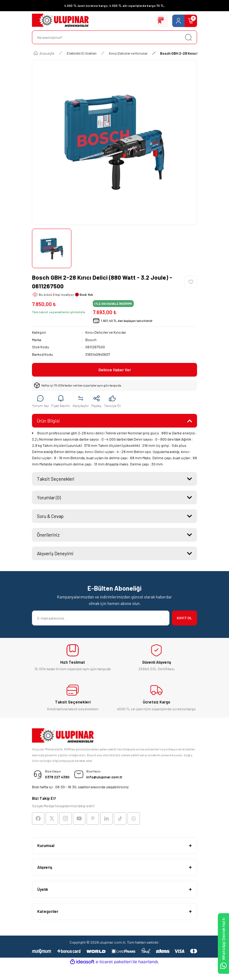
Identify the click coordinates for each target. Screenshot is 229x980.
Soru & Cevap (50, 516)
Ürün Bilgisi (48, 421)
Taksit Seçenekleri (56, 479)
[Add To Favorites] (191, 282)
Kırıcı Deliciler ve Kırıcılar (106, 332)
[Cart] (191, 21)
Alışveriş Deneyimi (55, 553)
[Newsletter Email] (101, 618)
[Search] (115, 37)
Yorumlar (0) (49, 497)
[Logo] (60, 21)
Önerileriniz (48, 535)
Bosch (91, 340)
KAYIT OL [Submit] (184, 618)
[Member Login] (178, 21)
